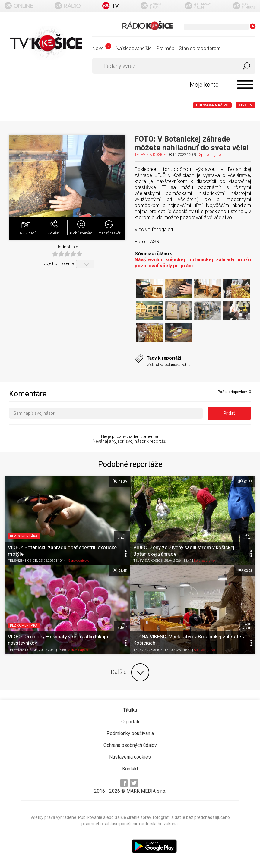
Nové (102, 48)
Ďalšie (130, 672)
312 (122, 537)
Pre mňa (165, 48)
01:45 (119, 570)
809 (122, 626)
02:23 (245, 570)
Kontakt (130, 769)
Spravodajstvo (211, 154)
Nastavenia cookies (130, 757)
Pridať (229, 413)
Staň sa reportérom (200, 48)
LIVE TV (246, 105)
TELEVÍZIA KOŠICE (150, 154)
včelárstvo (155, 365)
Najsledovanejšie (134, 48)
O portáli (130, 722)
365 (247, 537)
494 (247, 626)
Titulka (130, 710)
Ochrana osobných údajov (130, 745)
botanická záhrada (180, 365)
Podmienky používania (130, 733)
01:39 (119, 481)
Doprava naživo (212, 105)
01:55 (245, 481)
